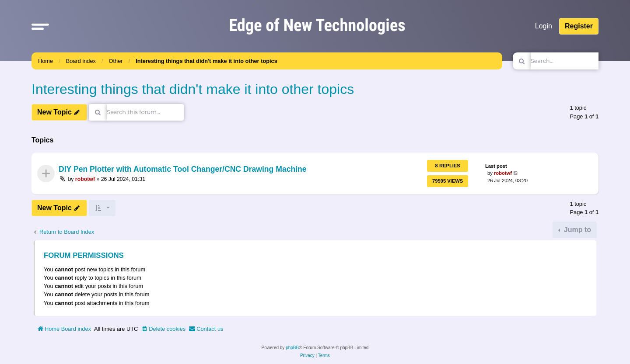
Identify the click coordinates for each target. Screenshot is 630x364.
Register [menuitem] (579, 26)
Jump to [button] (576, 230)
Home (45, 61)
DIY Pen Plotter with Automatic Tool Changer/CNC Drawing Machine (183, 170)
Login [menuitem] (544, 26)
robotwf (85, 179)
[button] (40, 26)
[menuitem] (163, 329)
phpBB (292, 348)
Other (116, 61)
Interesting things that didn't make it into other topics (206, 61)
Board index (81, 61)
